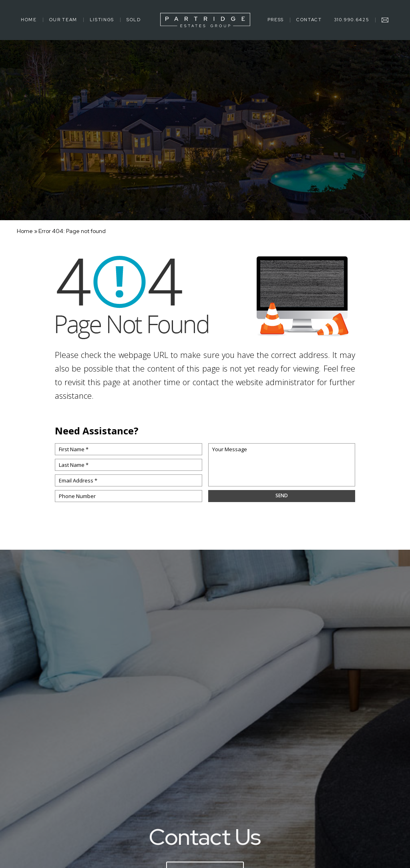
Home (29, 20)
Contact (309, 20)
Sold (134, 20)
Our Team (63, 20)
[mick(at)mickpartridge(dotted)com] (385, 20)
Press (276, 20)
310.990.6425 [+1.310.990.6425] (352, 20)
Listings (102, 20)
